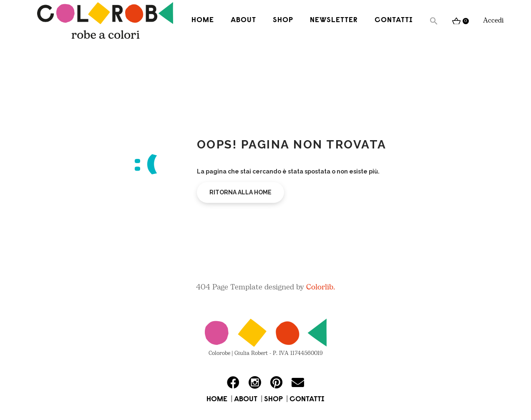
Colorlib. (321, 287)
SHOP (273, 400)
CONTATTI (307, 400)
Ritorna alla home (240, 192)
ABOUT (246, 400)
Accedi (493, 20)
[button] (434, 21)
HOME (217, 400)
